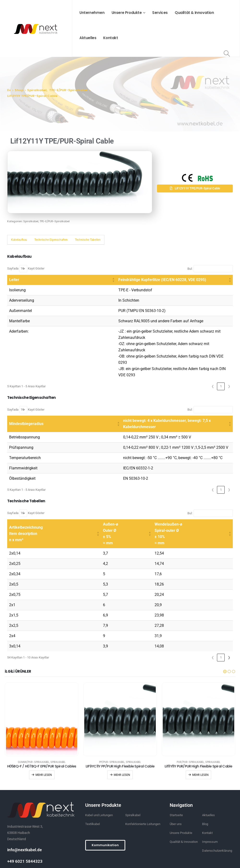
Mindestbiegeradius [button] (26, 396)
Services (160, 13)
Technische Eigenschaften (51, 240)
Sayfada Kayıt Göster (26, 268)
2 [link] (188, 626)
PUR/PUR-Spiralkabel (190, 731)
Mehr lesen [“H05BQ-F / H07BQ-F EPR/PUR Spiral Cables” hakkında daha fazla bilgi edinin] (44, 744)
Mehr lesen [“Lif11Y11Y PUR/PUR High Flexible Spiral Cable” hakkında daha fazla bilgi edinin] (200, 744)
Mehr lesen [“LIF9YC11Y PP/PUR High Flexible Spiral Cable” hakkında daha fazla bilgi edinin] (122, 744)
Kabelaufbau (19, 240)
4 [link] (205, 626)
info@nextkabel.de (24, 819)
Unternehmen (92, 13)
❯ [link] (229, 361)
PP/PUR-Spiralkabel (112, 731)
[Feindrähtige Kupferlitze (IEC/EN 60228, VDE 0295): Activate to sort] (140, 280)
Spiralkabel (31, 221)
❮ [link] (213, 361)
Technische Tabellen (88, 240)
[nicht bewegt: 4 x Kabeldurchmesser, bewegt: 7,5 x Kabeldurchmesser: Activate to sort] (148, 396)
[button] (195, 189)
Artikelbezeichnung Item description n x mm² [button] (26, 502)
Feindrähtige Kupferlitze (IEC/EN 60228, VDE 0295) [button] (93, 280)
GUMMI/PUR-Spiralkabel (34, 731)
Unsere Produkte (127, 13)
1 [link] (221, 361)
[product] (42, 688)
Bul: (190, 269)
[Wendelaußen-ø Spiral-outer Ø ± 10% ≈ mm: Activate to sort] (193, 503)
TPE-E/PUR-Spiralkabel (55, 221)
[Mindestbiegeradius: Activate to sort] (35, 396)
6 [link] (221, 626)
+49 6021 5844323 (25, 830)
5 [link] (213, 626)
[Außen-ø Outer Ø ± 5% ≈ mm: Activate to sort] (127, 503)
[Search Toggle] (227, 54)
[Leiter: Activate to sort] (27, 280)
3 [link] (196, 626)
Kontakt (111, 38)
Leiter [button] (14, 280)
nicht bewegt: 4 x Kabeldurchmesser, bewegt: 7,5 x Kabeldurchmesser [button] (125, 396)
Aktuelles (88, 38)
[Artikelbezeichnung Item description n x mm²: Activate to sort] (54, 503)
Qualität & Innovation (194, 13)
